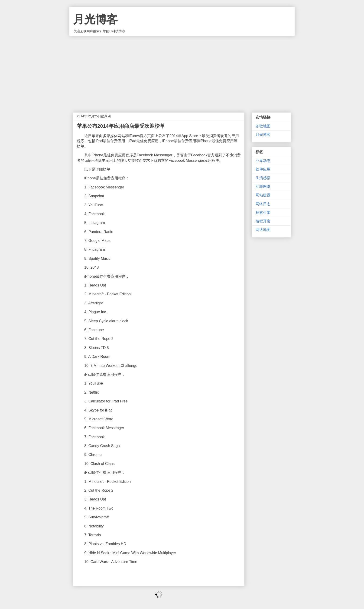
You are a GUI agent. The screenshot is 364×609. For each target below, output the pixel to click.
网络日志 (263, 204)
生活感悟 (263, 178)
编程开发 (263, 221)
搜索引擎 (263, 212)
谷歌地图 (263, 126)
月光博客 (95, 19)
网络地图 (263, 230)
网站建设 (263, 195)
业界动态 (263, 161)
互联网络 (263, 186)
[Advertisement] (182, 71)
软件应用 (263, 169)
